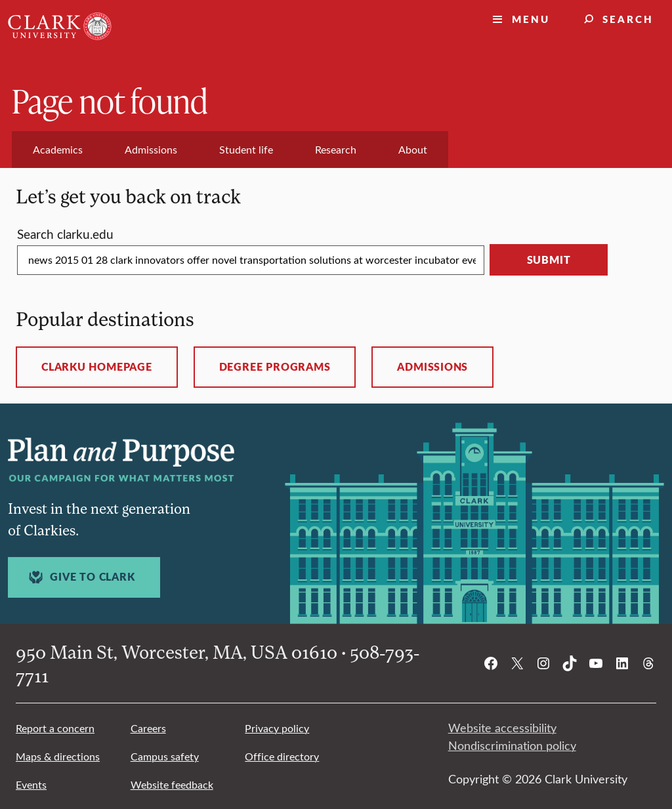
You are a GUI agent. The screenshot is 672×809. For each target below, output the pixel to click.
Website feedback (172, 784)
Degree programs (275, 367)
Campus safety (165, 756)
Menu (531, 19)
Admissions (432, 367)
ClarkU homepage (97, 367)
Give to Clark (80, 577)
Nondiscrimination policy (512, 745)
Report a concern (55, 728)
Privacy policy (277, 728)
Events (31, 784)
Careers (148, 728)
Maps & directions (58, 756)
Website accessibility (502, 728)
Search (628, 19)
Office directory (282, 756)
